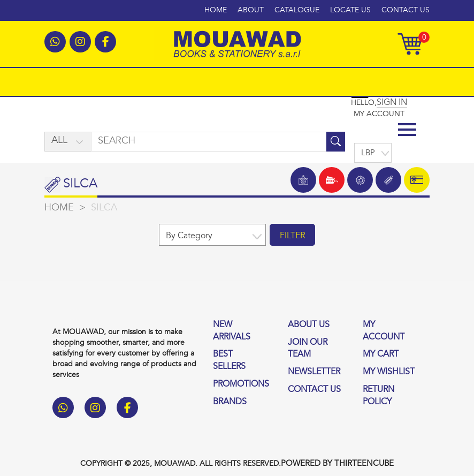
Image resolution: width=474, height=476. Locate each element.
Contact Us (406, 10)
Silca (104, 208)
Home (216, 10)
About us (309, 325)
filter (292, 236)
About (251, 10)
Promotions (241, 384)
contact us (314, 390)
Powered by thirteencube (337, 464)
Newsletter (314, 372)
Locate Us (350, 10)
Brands (230, 402)
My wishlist (389, 372)
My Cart (381, 354)
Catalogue (297, 10)
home (59, 208)
